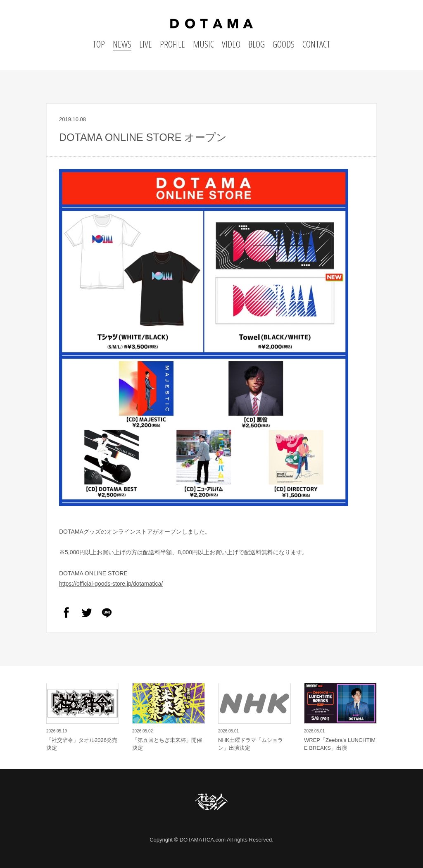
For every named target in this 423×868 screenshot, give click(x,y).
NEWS (122, 44)
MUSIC (203, 44)
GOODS (284, 44)
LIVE (146, 44)
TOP (99, 44)
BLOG (257, 44)
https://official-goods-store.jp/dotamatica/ (111, 584)
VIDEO (231, 44)
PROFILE (172, 44)
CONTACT (316, 44)
